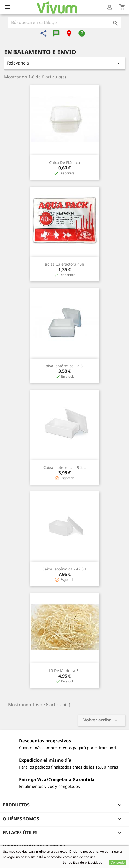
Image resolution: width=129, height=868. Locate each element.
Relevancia (64, 63)
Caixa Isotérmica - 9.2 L (64, 467)
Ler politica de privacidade (83, 862)
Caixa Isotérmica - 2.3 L (64, 366)
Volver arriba (101, 720)
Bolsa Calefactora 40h (64, 264)
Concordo (118, 863)
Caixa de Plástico (64, 163)
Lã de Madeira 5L (65, 671)
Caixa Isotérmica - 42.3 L (64, 569)
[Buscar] (64, 22)
